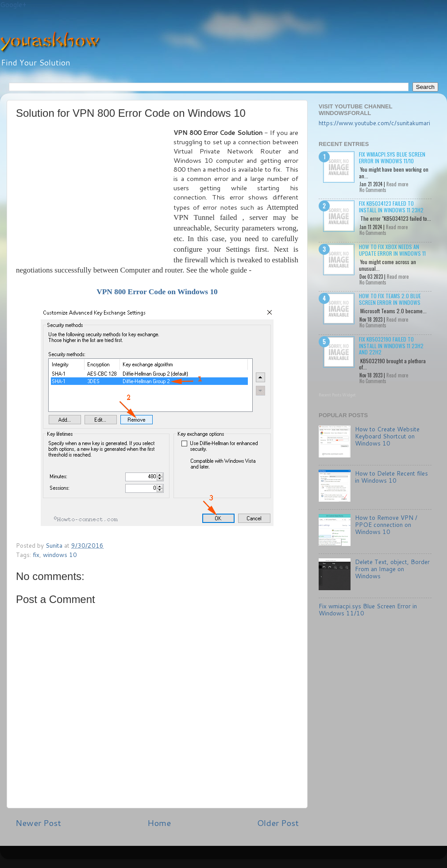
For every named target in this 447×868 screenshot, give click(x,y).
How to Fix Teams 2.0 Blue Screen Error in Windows (390, 299)
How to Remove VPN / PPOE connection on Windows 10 (386, 524)
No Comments (373, 190)
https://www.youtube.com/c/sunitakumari (374, 123)
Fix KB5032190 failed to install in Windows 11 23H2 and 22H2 (391, 346)
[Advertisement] (95, 195)
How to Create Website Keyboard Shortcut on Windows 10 (387, 436)
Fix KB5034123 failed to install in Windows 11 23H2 (391, 206)
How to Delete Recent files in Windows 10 (391, 477)
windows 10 (60, 555)
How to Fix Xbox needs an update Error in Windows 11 (392, 250)
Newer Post (38, 823)
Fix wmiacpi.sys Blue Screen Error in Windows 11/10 (392, 157)
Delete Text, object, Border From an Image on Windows (392, 569)
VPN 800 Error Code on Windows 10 (157, 292)
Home (159, 823)
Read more (397, 184)
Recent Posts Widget (337, 395)
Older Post (278, 823)
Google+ (13, 5)
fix (36, 555)
